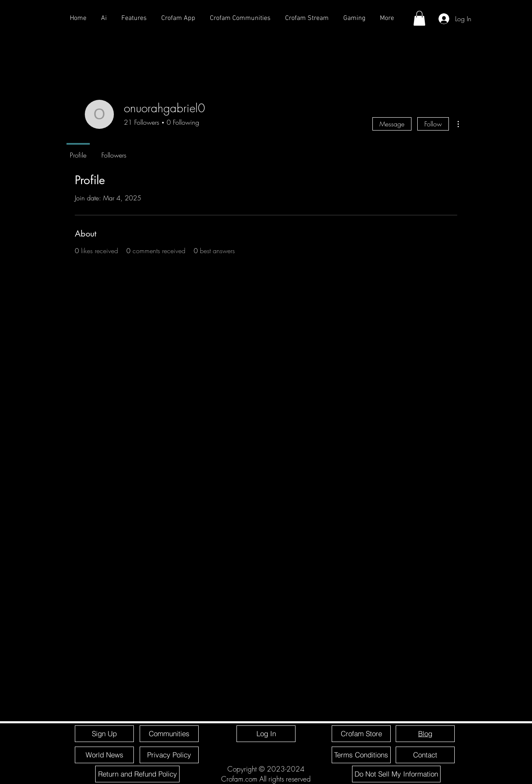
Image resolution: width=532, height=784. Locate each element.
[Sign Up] (104, 734)
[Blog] (425, 734)
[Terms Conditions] (361, 755)
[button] (419, 18)
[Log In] (266, 734)
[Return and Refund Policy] (137, 774)
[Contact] (425, 755)
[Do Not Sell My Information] (396, 774)
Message (392, 124)
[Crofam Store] (361, 734)
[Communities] (169, 734)
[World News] (104, 755)
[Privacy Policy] (169, 755)
